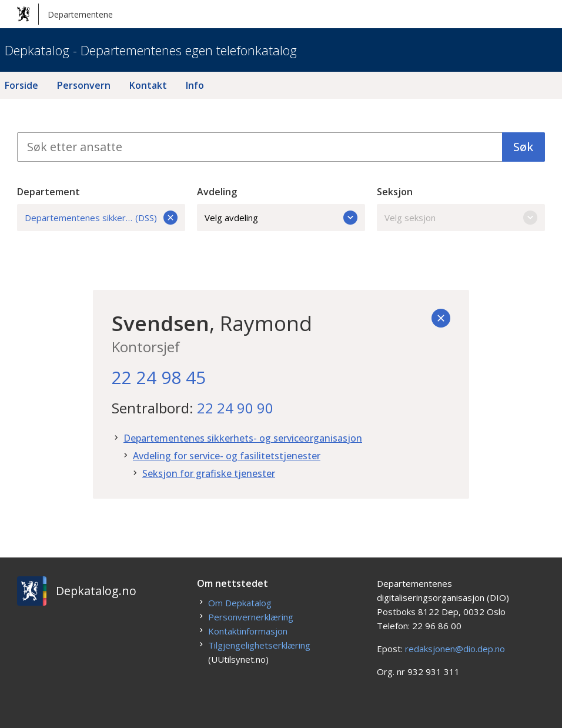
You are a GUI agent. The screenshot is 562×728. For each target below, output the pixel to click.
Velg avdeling (281, 218)
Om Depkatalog (240, 603)
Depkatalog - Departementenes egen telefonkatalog (151, 50)
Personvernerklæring (251, 617)
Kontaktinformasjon (248, 631)
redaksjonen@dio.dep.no (455, 649)
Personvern (84, 85)
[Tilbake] (441, 318)
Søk (523, 147)
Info (195, 85)
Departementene (65, 14)
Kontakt (148, 85)
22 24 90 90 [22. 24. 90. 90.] (235, 408)
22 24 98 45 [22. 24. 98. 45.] (159, 377)
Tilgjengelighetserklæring (259, 645)
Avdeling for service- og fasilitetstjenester (227, 456)
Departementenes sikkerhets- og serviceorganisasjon (243, 438)
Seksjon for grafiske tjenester (209, 473)
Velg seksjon (461, 218)
